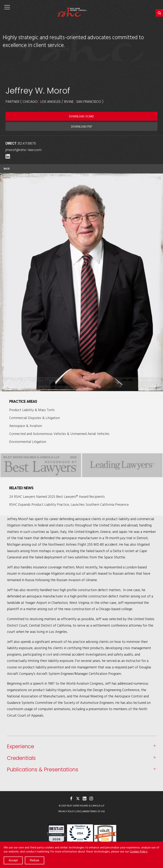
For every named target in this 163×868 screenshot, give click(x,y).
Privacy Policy (67, 811)
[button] (159, 13)
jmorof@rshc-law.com (23, 150)
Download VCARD (81, 116)
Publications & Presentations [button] (43, 770)
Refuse (35, 860)
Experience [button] (21, 747)
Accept (13, 860)
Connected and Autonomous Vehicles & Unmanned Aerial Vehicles (59, 434)
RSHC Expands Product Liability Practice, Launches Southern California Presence (69, 504)
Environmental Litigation (28, 441)
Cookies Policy (139, 851)
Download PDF (82, 126)
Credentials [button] (21, 758)
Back (7, 169)
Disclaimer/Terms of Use (91, 811)
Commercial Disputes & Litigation (35, 418)
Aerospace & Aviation (26, 426)
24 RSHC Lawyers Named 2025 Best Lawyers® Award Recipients (57, 496)
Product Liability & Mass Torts (32, 410)
